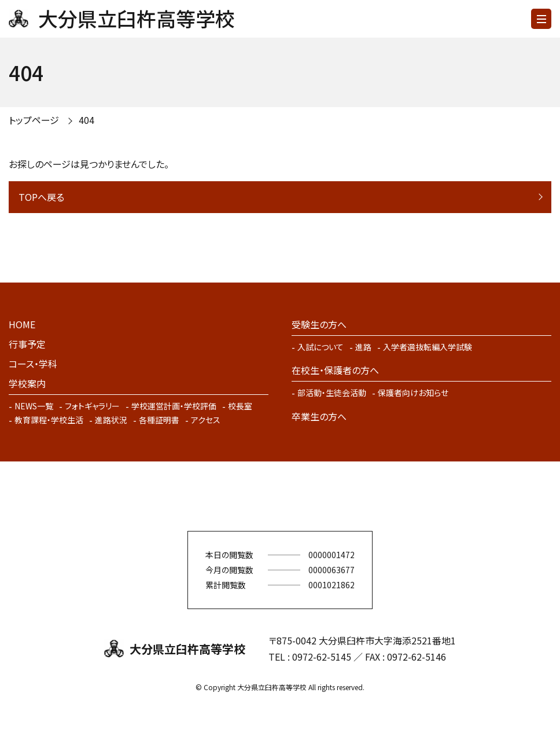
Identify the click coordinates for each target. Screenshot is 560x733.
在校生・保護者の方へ (335, 370)
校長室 (240, 406)
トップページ (34, 120)
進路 (363, 347)
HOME (22, 324)
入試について (320, 347)
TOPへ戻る (41, 197)
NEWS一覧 (34, 406)
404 (86, 120)
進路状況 (111, 420)
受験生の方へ (319, 324)
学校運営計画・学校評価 (174, 406)
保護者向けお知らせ (413, 393)
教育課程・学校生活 (49, 420)
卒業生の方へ (319, 416)
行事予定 (27, 344)
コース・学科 (33, 364)
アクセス (206, 420)
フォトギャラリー (92, 406)
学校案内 (27, 383)
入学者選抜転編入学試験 (428, 347)
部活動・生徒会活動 (332, 393)
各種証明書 (159, 420)
